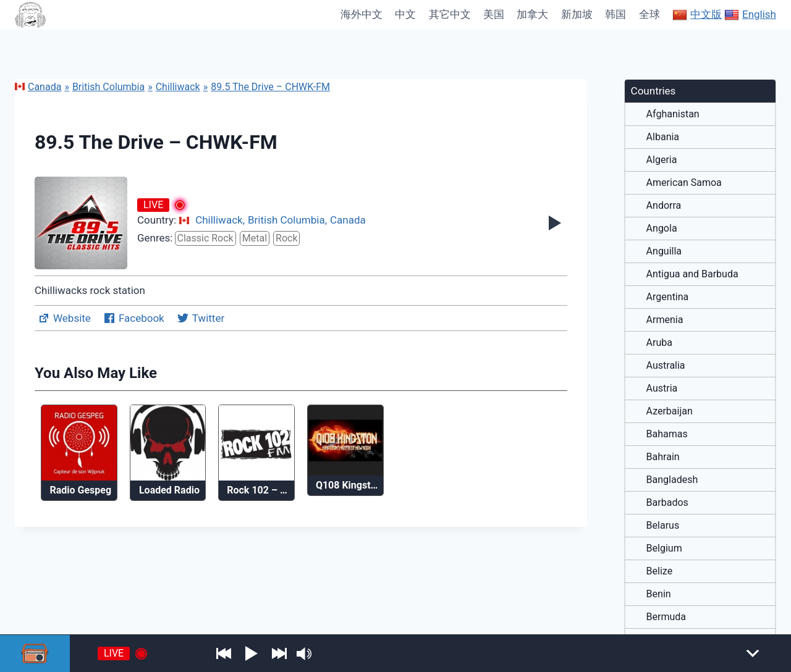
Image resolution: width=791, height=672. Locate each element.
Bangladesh (672, 480)
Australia (666, 366)
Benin (659, 594)
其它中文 (450, 14)
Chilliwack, (220, 220)
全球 (649, 14)
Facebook (134, 318)
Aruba (659, 343)
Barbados (667, 503)
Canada (38, 87)
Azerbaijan (670, 411)
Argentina (668, 297)
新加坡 (577, 14)
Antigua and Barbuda (692, 274)
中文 (405, 14)
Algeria (662, 160)
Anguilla (664, 251)
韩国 (615, 14)
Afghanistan (673, 114)
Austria (662, 388)
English (750, 15)
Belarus (663, 526)
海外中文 (362, 14)
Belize (660, 571)
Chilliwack (178, 87)
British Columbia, (287, 220)
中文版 (697, 15)
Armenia (665, 320)
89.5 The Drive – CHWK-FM (270, 87)
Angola (662, 229)
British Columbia (108, 87)
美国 (494, 14)
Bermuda (666, 617)
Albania (663, 137)
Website (64, 318)
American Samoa (684, 183)
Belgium (664, 548)
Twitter (201, 318)
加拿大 (532, 14)
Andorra (664, 206)
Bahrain (663, 457)
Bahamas (667, 434)
